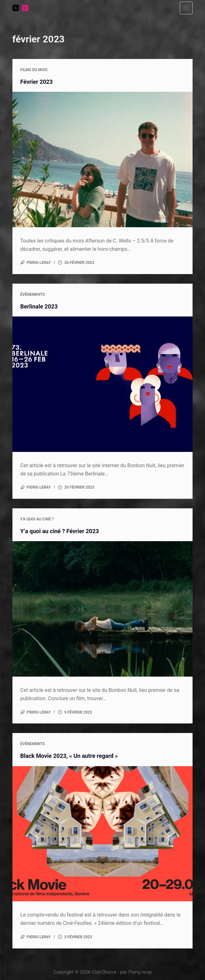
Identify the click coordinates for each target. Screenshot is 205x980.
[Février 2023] (103, 159)
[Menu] (186, 8)
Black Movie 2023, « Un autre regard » (69, 756)
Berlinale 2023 (39, 306)
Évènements (33, 294)
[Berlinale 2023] (103, 384)
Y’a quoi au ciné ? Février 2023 (60, 531)
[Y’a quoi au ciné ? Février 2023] (103, 609)
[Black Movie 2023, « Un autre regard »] (103, 834)
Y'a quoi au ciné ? (37, 519)
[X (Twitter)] (16, 8)
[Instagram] (25, 8)
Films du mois (34, 70)
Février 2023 (37, 82)
